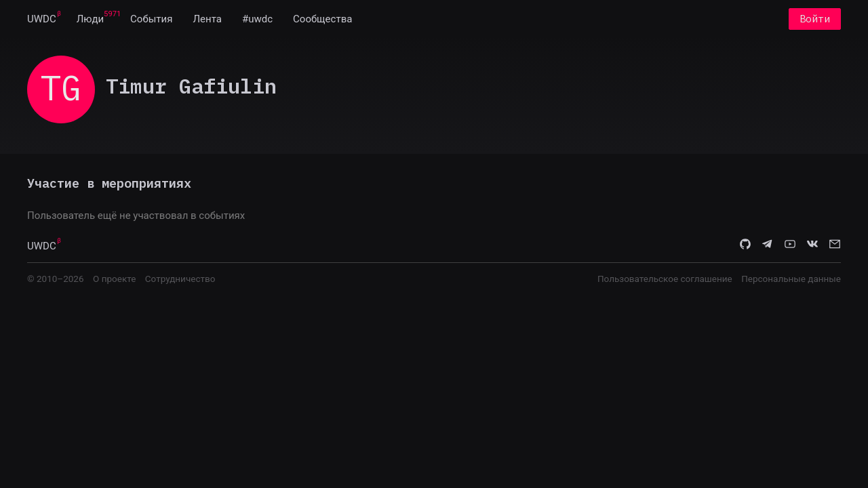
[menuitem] (42, 19)
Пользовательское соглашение (665, 279)
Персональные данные (791, 279)
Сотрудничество (180, 279)
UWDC (42, 19)
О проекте (114, 279)
